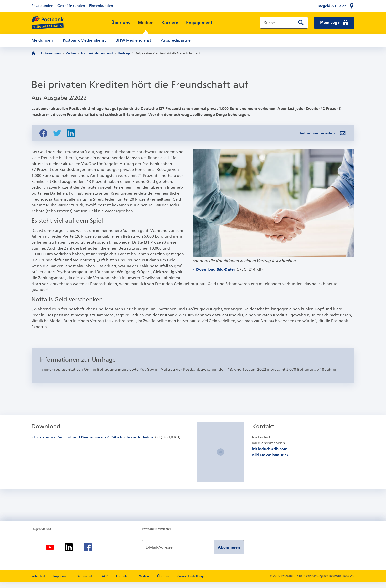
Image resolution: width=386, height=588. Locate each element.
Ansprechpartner (177, 40)
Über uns (121, 23)
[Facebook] (88, 553)
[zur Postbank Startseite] (48, 23)
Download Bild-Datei (229, 280)
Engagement (199, 23)
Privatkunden (42, 6)
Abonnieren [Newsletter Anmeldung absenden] (229, 553)
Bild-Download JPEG (271, 461)
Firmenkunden (101, 6)
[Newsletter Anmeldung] (178, 553)
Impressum (61, 582)
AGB (105, 582)
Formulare (124, 582)
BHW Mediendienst (133, 40)
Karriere (170, 23)
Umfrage (124, 53)
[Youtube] (50, 553)
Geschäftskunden (71, 6)
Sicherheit (39, 582)
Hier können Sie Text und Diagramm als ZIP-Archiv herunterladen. (107, 443)
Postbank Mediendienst (84, 40)
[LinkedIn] (69, 553)
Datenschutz (86, 582)
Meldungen (42, 40)
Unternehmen (51, 53)
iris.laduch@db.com (270, 455)
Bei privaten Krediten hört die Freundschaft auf (168, 53)
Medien (146, 23)
